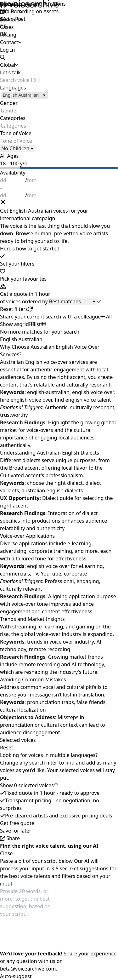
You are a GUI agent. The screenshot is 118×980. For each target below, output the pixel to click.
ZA (3, 19)
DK (3, 34)
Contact (9, 42)
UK (3, 11)
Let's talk (10, 72)
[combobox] (1, 111)
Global (8, 4)
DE (3, 26)
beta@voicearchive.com (28, 969)
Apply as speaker (20, 4)
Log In (7, 50)
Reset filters (16, 309)
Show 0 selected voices (29, 785)
